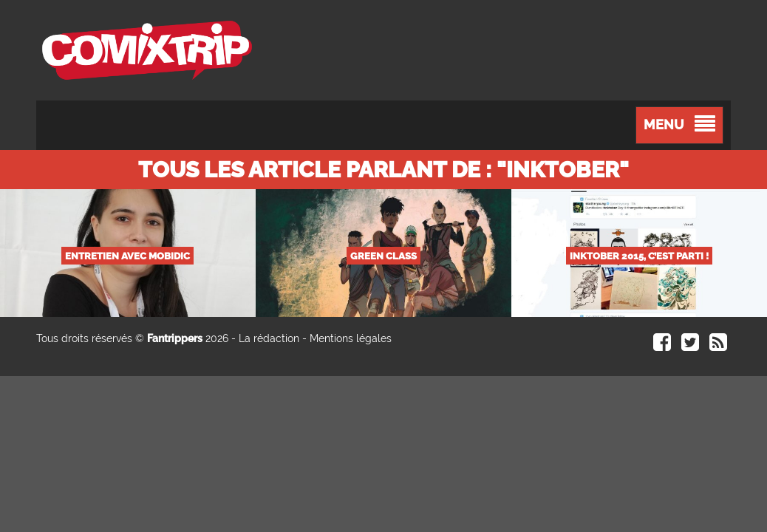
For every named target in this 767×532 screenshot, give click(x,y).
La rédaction (269, 338)
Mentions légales (351, 338)
